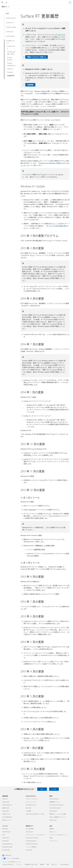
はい (42, 789)
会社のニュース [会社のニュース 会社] (53, 832)
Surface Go (10, 32)
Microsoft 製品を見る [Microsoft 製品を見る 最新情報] (7, 817)
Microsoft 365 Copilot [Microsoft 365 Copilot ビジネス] (7, 847)
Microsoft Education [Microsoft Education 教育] (54, 799)
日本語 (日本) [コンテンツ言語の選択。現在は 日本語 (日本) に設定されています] (8, 855)
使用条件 (42, 864)
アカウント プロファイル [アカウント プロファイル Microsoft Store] (32, 799)
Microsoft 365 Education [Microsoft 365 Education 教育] (55, 808)
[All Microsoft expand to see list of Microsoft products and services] (2, 3)
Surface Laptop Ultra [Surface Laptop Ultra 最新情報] (7, 805)
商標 (48, 864)
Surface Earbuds (10, 58)
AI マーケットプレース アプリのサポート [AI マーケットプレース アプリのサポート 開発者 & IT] (36, 835)
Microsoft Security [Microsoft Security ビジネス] (6, 832)
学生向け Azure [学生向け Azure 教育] (53, 820)
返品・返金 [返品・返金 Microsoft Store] (28, 808)
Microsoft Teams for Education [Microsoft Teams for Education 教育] (56, 805)
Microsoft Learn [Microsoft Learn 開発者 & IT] (29, 832)
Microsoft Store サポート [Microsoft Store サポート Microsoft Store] (32, 805)
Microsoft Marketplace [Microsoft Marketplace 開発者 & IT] (31, 841)
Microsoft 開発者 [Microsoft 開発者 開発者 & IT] (30, 829)
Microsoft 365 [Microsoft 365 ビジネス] (5, 841)
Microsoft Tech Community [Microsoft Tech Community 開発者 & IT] (32, 838)
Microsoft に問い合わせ (8, 864)
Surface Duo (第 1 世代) (11, 53)
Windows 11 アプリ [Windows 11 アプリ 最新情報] (7, 820)
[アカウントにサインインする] (70, 3)
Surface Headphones (11, 64)
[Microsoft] (36, 1)
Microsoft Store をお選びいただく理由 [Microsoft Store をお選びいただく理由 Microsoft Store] (35, 814)
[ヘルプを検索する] (7, 2)
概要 (7, 13)
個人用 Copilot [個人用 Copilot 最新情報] (6, 811)
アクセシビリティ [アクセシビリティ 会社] (54, 841)
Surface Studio (11, 18)
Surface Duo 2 (11, 47)
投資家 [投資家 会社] (51, 838)
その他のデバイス (10, 42)
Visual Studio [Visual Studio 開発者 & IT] (29, 850)
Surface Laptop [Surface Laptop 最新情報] (6, 802)
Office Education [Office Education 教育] (53, 811)
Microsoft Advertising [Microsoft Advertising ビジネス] (7, 844)
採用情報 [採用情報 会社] (52, 829)
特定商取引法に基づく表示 (31, 864)
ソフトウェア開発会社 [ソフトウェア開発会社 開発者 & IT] (31, 847)
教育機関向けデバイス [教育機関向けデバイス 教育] (55, 802)
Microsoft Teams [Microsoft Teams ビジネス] (6, 850)
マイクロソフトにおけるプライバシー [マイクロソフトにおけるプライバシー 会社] (58, 835)
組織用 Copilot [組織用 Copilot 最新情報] (6, 808)
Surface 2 (10, 72)
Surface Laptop (11, 27)
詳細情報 (30, 85)
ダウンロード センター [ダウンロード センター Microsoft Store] (31, 802)
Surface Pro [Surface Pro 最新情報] (5, 799)
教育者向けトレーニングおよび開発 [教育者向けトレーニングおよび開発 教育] (58, 814)
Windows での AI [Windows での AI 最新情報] (6, 814)
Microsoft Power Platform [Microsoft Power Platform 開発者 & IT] (32, 844)
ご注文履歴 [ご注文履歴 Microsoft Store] (28, 811)
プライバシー (19, 864)
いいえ (54, 789)
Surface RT (11, 76)
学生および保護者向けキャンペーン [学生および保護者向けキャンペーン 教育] (58, 817)
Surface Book (10, 36)
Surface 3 (10, 69)
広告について (55, 864)
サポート (5, 7)
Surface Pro (10, 22)
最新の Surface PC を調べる (37, 57)
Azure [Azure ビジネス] (4, 835)
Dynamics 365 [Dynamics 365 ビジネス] (6, 838)
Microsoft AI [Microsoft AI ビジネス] (5, 829)
